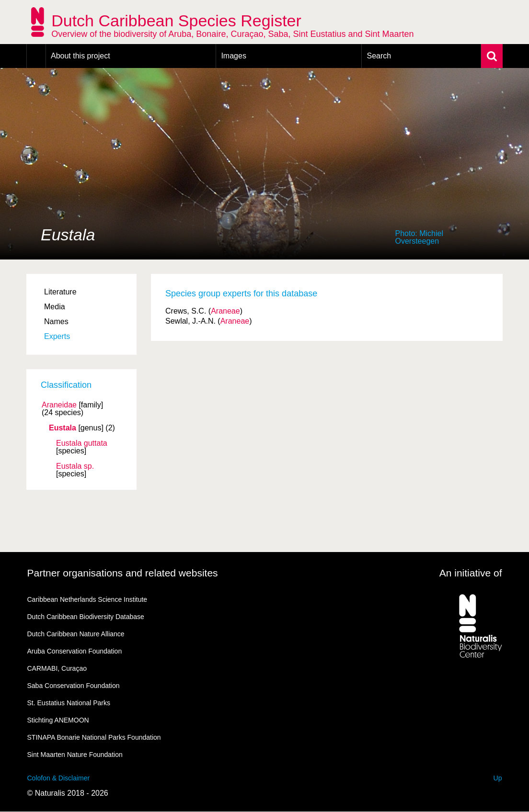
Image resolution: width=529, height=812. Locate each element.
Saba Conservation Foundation (74, 686)
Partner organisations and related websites (123, 573)
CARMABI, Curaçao (57, 668)
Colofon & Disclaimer (59, 778)
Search (379, 56)
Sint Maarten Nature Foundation (75, 755)
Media (55, 307)
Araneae (225, 311)
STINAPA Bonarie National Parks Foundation (94, 737)
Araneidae (59, 405)
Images (233, 56)
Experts (57, 336)
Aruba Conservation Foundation (75, 651)
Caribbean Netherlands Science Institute (87, 599)
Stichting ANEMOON (58, 720)
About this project (80, 56)
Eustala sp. (75, 466)
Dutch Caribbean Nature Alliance (76, 634)
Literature (60, 292)
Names (56, 321)
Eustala (63, 428)
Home (36, 56)
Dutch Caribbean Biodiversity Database (86, 617)
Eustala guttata (82, 443)
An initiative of (471, 573)
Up (498, 778)
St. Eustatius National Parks (69, 703)
